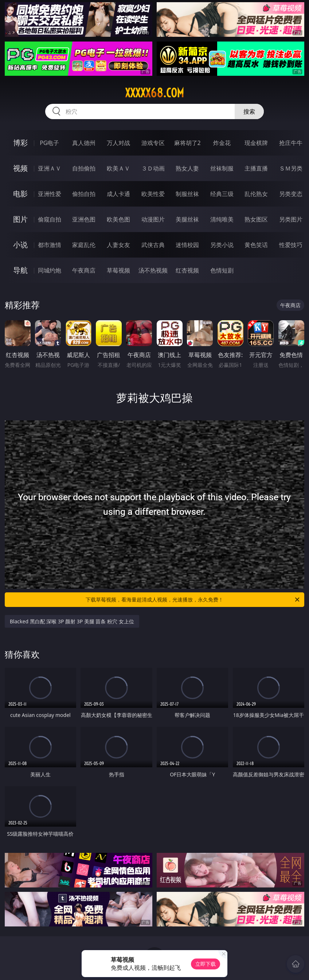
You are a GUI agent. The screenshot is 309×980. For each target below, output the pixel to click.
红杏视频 (187, 270)
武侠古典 (153, 245)
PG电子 (49, 143)
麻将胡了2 (187, 143)
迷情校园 (187, 245)
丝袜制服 (222, 168)
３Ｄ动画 (153, 168)
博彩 (20, 143)
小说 (20, 245)
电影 (20, 194)
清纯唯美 (222, 219)
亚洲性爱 (50, 194)
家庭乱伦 (84, 245)
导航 (20, 270)
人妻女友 (118, 245)
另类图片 (291, 219)
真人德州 (84, 143)
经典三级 (222, 194)
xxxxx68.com (154, 93)
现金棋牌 (256, 143)
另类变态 (291, 194)
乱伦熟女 (256, 194)
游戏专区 (153, 143)
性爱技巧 (291, 245)
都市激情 (50, 245)
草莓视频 (118, 270)
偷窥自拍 (50, 219)
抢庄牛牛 (291, 143)
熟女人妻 (187, 168)
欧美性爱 (153, 194)
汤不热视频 (153, 270)
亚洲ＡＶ (50, 168)
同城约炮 (50, 270)
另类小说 (222, 245)
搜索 (249, 111)
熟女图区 (256, 219)
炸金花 (222, 143)
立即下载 (206, 964)
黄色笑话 (256, 245)
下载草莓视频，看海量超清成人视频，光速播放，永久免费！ (193, 600)
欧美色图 (118, 219)
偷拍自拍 (84, 194)
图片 (20, 219)
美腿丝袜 (187, 219)
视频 (20, 168)
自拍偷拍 (84, 168)
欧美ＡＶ (118, 168)
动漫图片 (153, 219)
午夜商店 (84, 270)
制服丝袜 (187, 194)
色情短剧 (222, 270)
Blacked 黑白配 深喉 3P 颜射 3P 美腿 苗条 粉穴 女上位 (72, 621)
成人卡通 (118, 194)
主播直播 (256, 168)
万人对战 (118, 143)
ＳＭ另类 (291, 168)
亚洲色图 (84, 219)
